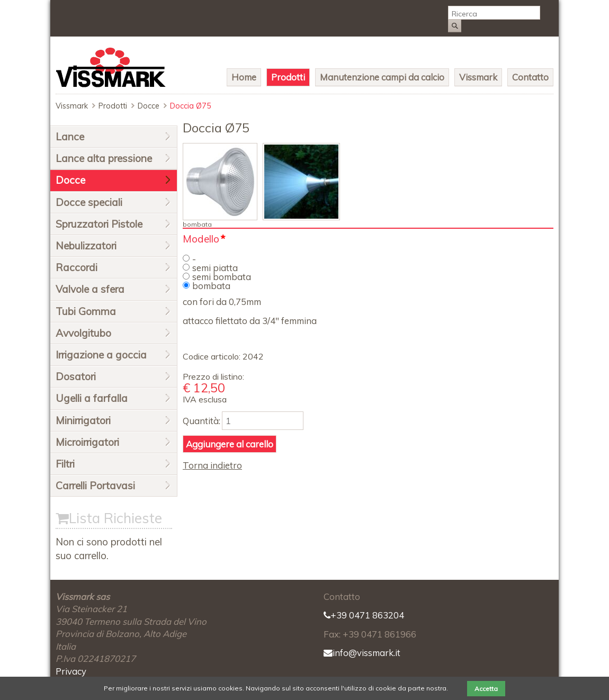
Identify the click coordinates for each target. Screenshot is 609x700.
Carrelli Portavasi (95, 486)
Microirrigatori (87, 442)
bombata (211, 286)
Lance (70, 137)
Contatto (530, 77)
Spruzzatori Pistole (99, 224)
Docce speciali (89, 202)
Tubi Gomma (86, 311)
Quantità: (201, 421)
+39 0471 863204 (364, 615)
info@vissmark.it (362, 653)
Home (244, 77)
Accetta (486, 689)
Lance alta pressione (104, 158)
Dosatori (76, 376)
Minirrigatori (83, 420)
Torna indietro (212, 465)
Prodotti (288, 77)
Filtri (65, 464)
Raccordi (77, 267)
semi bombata (222, 277)
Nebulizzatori (86, 246)
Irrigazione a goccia (101, 355)
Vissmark (478, 77)
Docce (149, 106)
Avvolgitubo (83, 333)
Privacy (71, 671)
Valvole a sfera (90, 289)
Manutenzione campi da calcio (382, 77)
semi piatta (215, 268)
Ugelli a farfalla (92, 398)
